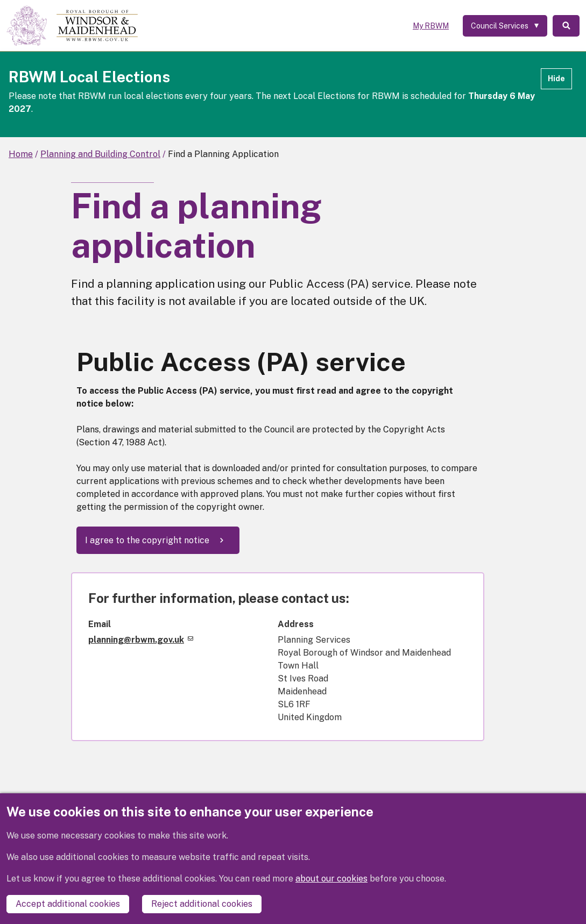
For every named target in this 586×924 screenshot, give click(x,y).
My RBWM (431, 26)
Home (21, 154)
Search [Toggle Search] (566, 26)
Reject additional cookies (202, 904)
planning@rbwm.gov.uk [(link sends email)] (141, 640)
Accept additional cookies (68, 904)
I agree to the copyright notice (147, 540)
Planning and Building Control (100, 154)
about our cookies (331, 879)
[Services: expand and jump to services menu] (505, 26)
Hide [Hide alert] (556, 79)
